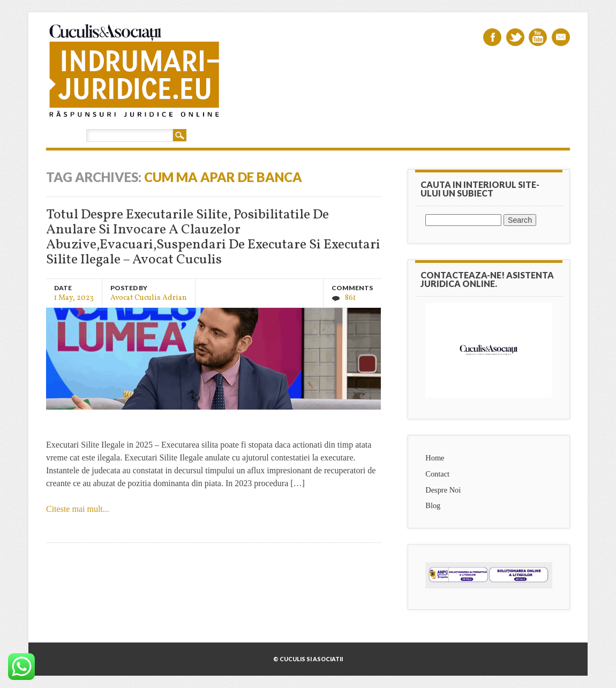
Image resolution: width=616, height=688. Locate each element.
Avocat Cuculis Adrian (149, 297)
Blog (433, 505)
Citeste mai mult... (78, 509)
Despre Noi (443, 490)
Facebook (492, 37)
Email (561, 37)
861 (350, 298)
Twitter (515, 37)
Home (435, 458)
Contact (437, 474)
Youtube (538, 37)
